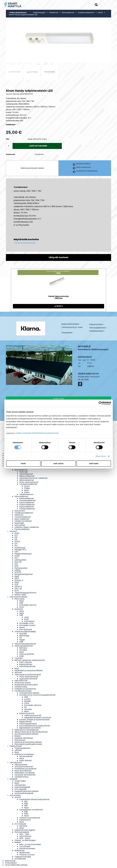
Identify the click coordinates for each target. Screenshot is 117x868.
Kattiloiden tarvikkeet (25, 773)
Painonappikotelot (28, 724)
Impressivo (29, 621)
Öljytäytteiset (21, 765)
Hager (22, 640)
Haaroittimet (25, 836)
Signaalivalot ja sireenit (30, 728)
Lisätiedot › (11, 125)
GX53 (17, 556)
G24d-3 (18, 587)
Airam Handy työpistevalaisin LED (23, 15)
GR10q (17, 570)
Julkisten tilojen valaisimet (27, 527)
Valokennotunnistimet (30, 818)
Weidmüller (25, 853)
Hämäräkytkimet (27, 666)
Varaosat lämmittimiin (25, 775)
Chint (27, 703)
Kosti (26, 619)
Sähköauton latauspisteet (27, 730)
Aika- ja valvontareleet (30, 844)
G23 (16, 584)
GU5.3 (17, 542)
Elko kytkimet (26, 629)
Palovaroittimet (27, 654)
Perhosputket (21, 568)
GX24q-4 (19, 580)
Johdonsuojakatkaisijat (25, 632)
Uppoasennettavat (28, 679)
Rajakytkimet (25, 722)
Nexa (22, 613)
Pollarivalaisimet (27, 505)
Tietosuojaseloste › (98, 328)
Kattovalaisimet (27, 503)
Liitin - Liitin (24, 834)
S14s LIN (18, 562)
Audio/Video (20, 781)
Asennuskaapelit (22, 787)
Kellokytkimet (26, 664)
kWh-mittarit (26, 662)
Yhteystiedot (11, 863)
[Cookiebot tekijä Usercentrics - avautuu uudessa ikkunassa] (100, 403)
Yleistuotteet (16, 746)
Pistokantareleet (27, 849)
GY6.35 (18, 572)
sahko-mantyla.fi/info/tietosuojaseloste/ (37, 433)
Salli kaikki (94, 463)
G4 (16, 544)
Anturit (18, 797)
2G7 (16, 558)
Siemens (23, 648)
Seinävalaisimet (27, 480)
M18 (26, 806)
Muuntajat (19, 523)
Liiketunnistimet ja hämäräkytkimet (31, 732)
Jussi (26, 617)
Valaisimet (54, 13)
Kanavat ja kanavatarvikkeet (28, 742)
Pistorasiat (19, 599)
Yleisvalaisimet (26, 474)
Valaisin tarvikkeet (23, 521)
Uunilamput (20, 548)
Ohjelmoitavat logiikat (25, 830)
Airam (101, 13)
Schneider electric (28, 605)
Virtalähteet (20, 859)
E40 (16, 552)
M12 (26, 801)
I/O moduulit (20, 824)
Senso (22, 627)
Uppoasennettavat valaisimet (33, 478)
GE (21, 638)
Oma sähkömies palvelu (16, 865)
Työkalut (19, 658)
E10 (16, 537)
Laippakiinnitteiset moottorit (38, 718)
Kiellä (23, 463)
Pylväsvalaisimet (27, 509)
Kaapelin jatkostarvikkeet (27, 791)
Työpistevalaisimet (86, 13)
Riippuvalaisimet (27, 476)
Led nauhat (20, 525)
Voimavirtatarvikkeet (29, 693)
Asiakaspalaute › (97, 331)
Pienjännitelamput (23, 554)
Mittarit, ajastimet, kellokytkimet (30, 660)
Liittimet (18, 673)
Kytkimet (19, 609)
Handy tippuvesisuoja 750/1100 (58, 297)
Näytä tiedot (101, 456)
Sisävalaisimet (68, 13)
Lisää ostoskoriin (38, 146)
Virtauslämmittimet (24, 767)
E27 (16, 535)
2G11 (16, 566)
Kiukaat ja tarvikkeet (24, 754)
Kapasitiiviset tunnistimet (31, 810)
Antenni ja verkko (23, 683)
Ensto (27, 492)
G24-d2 (18, 589)
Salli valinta (58, 463)
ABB (21, 603)
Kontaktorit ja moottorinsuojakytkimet (37, 695)
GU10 (17, 533)
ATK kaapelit (20, 789)
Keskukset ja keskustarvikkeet (29, 670)
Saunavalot (20, 511)
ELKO (22, 607)
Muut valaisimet (22, 519)
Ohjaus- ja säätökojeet (25, 840)
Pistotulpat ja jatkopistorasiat (28, 744)
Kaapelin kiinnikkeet (24, 738)
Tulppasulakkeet (22, 748)
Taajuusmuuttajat (23, 857)
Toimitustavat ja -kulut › (72, 329)
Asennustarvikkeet (18, 597)
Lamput (13, 531)
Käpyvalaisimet (27, 507)
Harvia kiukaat (26, 756)
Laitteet (18, 750)
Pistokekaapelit (22, 832)
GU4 (17, 591)
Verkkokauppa (39, 13)
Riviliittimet (20, 851)
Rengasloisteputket (24, 574)
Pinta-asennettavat (29, 482)
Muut (26, 490)
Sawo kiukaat (25, 760)
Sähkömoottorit (27, 713)
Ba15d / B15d (20, 595)
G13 (16, 564)
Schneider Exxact (27, 625)
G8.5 (17, 578)
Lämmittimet (16, 763)
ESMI (21, 656)
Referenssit (10, 861)
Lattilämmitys (21, 687)
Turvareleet (25, 846)
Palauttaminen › (97, 325)
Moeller (28, 701)
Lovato (27, 699)
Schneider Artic (27, 623)
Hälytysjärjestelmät (24, 646)
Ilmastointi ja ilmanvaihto (26, 685)
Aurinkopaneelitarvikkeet (26, 734)
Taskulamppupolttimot (25, 593)
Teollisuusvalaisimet (24, 513)
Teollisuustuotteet (23, 691)
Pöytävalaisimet (22, 529)
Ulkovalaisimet (21, 496)
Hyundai (23, 634)
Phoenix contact (27, 855)
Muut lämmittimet (23, 771)
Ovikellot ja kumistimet (25, 689)
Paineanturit (25, 820)
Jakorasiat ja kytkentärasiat (28, 675)
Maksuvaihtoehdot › (71, 324)
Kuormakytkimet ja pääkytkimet (35, 726)
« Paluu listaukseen (18, 13)
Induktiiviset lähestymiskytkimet (34, 799)
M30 (26, 804)
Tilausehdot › (67, 333)
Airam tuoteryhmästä (25, 243)
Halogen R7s (20, 550)
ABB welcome (21, 681)
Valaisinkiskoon (26, 494)
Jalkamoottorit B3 (33, 715)
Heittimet (19, 515)
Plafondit (23, 472)
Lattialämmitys (22, 777)
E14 (16, 546)
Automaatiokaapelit (24, 793)
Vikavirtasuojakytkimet (25, 644)
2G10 (17, 582)
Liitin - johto (25, 838)
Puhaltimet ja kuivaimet (25, 769)
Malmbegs (24, 636)
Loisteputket (20, 560)
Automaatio (15, 795)
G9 (16, 539)
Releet (18, 736)
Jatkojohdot (20, 785)
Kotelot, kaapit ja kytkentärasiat (34, 720)
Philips (27, 488)
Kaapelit (14, 779)
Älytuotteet (20, 740)
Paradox (23, 650)
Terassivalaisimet (27, 501)
